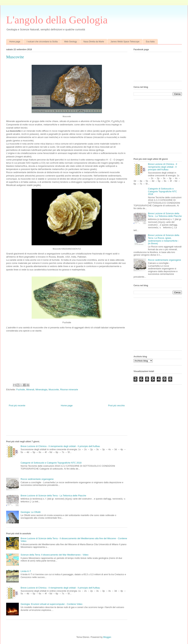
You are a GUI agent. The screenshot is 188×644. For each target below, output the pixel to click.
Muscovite (54, 390)
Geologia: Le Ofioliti (30, 512)
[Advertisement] (70, 424)
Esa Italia (150, 42)
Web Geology (71, 42)
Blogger (107, 637)
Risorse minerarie (69, 390)
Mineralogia (41, 390)
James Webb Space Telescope (125, 42)
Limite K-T (26, 571)
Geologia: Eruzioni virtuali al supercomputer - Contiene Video (51, 604)
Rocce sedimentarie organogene (37, 479)
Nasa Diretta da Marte (94, 42)
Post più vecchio (116, 405)
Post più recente (17, 405)
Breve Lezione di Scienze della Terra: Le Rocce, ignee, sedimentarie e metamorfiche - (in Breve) (164, 239)
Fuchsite (21, 390)
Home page (15, 42)
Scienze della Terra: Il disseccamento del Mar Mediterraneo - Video (54, 555)
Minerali (30, 390)
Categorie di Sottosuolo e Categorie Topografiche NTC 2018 (51, 463)
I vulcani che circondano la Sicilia (42, 42)
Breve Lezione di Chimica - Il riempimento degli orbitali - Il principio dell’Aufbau (60, 446)
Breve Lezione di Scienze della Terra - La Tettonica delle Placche (53, 496)
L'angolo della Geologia (57, 20)
